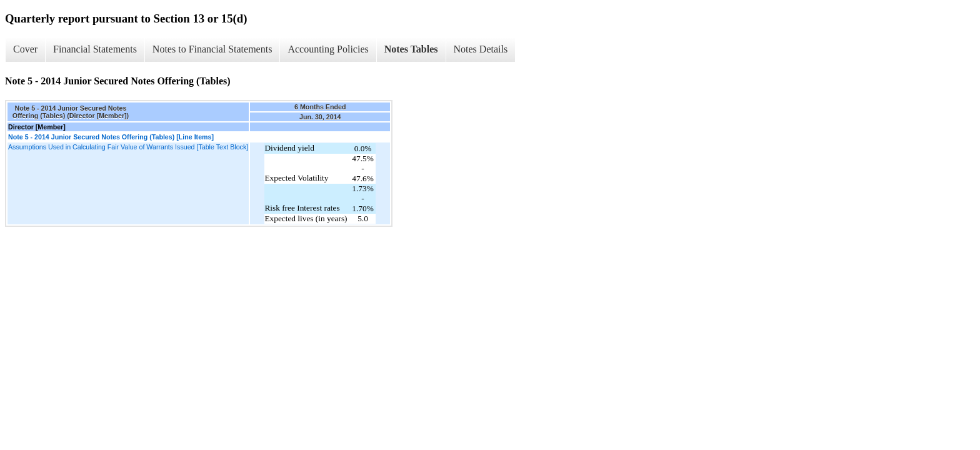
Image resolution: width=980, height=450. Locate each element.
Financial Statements (95, 49)
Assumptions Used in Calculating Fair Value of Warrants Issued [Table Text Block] (128, 147)
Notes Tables (411, 49)
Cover (25, 49)
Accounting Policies (328, 49)
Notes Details (481, 49)
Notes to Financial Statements (212, 49)
